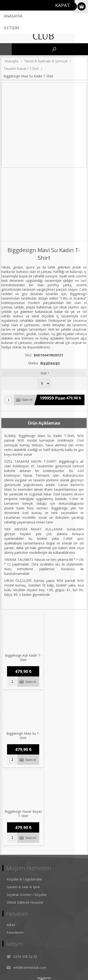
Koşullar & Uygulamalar (24, 799)
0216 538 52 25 (25, 876)
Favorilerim (15, 852)
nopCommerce (51, 963)
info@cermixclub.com (30, 887)
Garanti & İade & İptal (23, 807)
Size (44, 373)
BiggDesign (50, 363)
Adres (11, 844)
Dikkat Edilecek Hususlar (25, 822)
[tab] (44, 423)
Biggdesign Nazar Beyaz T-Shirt (23, 733)
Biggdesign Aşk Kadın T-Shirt (23, 656)
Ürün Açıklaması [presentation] (44, 423)
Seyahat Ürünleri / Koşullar (27, 814)
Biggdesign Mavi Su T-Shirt (65, 656)
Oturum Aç (73, 6)
